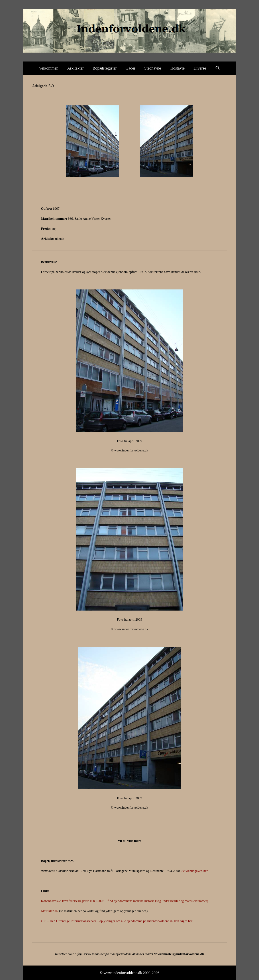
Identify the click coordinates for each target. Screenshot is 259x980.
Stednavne (153, 68)
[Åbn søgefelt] (217, 68)
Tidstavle (177, 68)
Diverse (200, 68)
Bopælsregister (105, 68)
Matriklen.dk (50, 911)
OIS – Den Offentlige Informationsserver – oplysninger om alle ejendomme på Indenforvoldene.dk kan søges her (117, 921)
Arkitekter (75, 68)
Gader (131, 68)
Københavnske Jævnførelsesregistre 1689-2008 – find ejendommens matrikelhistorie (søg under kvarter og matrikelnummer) (124, 901)
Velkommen (49, 68)
